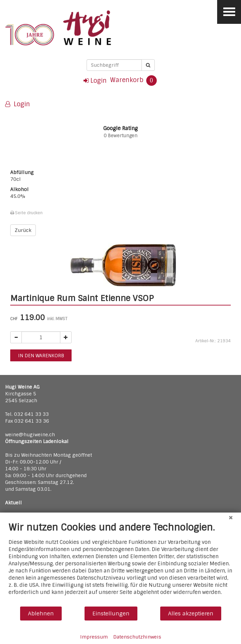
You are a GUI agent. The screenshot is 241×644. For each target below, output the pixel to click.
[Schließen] (231, 518)
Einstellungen (111, 614)
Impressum (94, 637)
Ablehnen (41, 614)
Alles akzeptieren (191, 614)
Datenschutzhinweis (137, 637)
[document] (120, 564)
